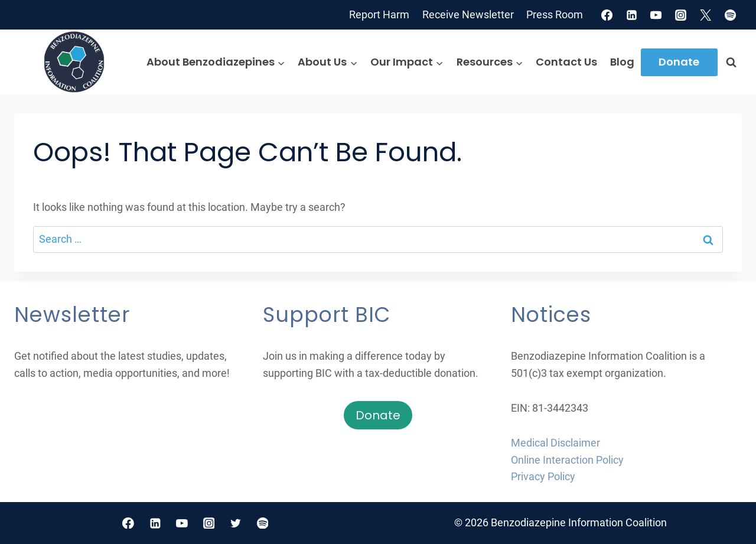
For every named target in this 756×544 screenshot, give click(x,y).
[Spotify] (731, 15)
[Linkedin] (631, 15)
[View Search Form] (731, 62)
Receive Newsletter (468, 14)
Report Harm (379, 14)
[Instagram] (681, 15)
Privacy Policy (543, 476)
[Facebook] (607, 15)
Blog (622, 62)
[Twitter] (236, 523)
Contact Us (566, 62)
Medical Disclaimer (555, 443)
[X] (706, 15)
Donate (679, 62)
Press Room (555, 14)
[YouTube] (656, 15)
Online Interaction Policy (567, 460)
